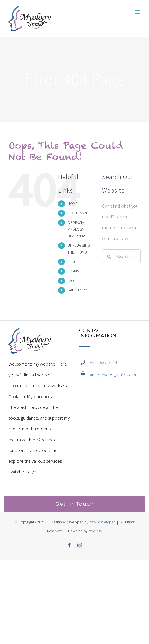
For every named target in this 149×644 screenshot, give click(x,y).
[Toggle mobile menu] (138, 12)
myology (95, 531)
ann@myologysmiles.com (114, 375)
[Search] (109, 256)
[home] (30, 333)
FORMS (73, 271)
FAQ (71, 281)
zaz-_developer (102, 522)
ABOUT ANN (77, 213)
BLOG (72, 262)
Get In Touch (77, 290)
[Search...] (121, 256)
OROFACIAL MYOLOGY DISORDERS (77, 229)
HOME (73, 204)
